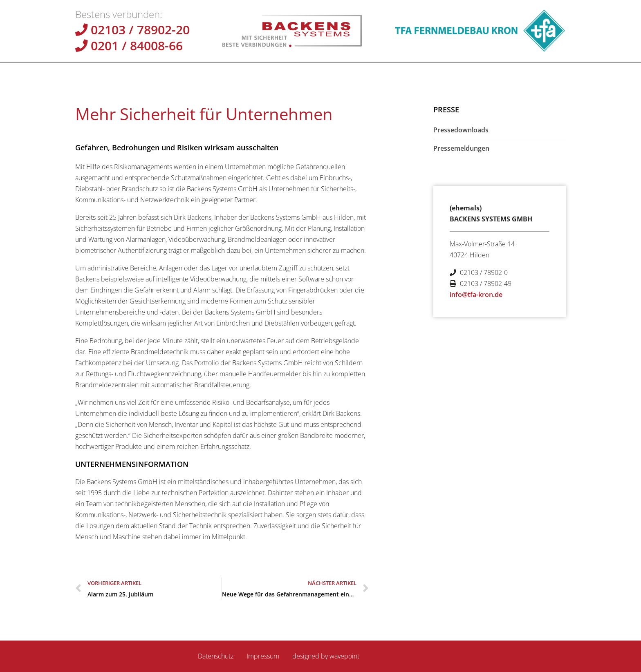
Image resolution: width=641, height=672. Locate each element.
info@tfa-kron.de (476, 295)
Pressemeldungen (461, 148)
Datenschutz (216, 656)
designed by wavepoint (326, 656)
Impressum (263, 656)
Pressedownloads (461, 130)
